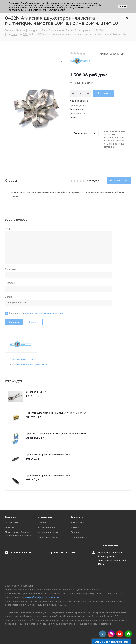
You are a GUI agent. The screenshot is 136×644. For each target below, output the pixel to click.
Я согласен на (36, 313)
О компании (12, 522)
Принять (123, 7)
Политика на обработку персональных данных (18, 534)
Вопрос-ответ (78, 522)
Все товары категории (24, 359)
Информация (46, 517)
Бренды (75, 527)
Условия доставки (48, 532)
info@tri (59, 553)
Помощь (42, 522)
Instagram (111, 634)
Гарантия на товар (48, 537)
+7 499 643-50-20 (21, 553)
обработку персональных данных (44, 313)
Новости (10, 527)
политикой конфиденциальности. (41, 597)
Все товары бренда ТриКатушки (30, 365)
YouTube (120, 634)
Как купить (77, 517)
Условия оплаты (47, 527)
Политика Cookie (56, 10)
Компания (11, 517)
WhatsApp (128, 634)
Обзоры (75, 532)
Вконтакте (103, 634)
